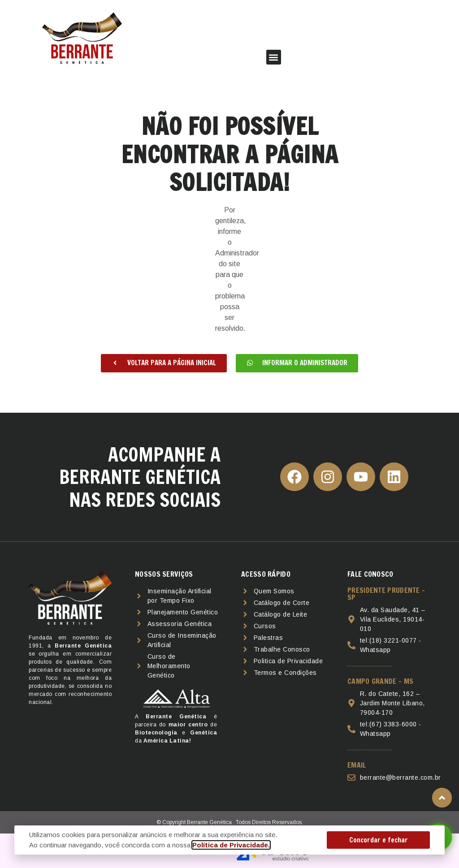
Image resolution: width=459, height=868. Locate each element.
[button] (274, 57)
